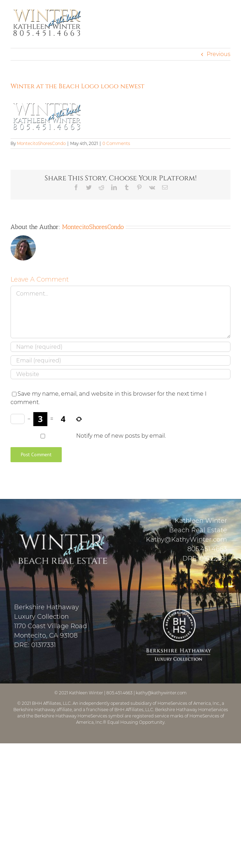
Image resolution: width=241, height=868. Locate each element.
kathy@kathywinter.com (161, 693)
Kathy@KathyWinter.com (186, 540)
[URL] (121, 374)
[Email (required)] (121, 360)
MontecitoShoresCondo (41, 143)
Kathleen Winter (86, 693)
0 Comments (116, 143)
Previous (219, 54)
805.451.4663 (207, 549)
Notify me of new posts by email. (121, 436)
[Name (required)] (121, 347)
